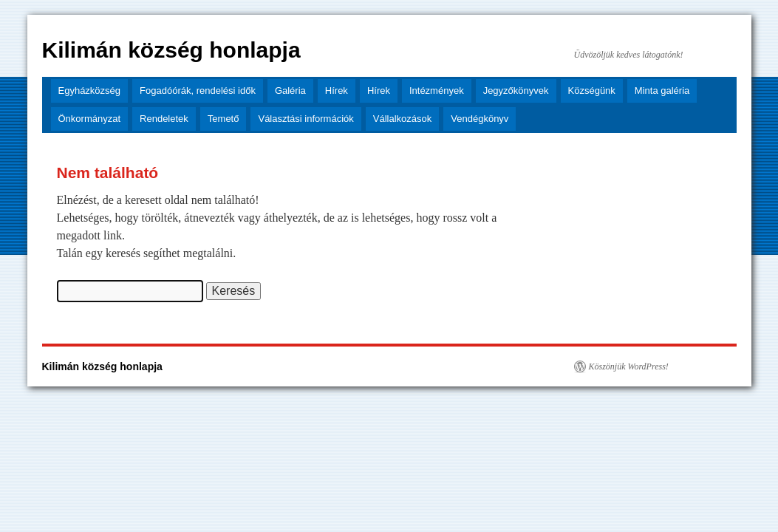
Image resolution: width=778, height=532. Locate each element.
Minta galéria (662, 91)
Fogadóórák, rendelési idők (198, 91)
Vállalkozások (403, 119)
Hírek (337, 91)
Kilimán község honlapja (171, 50)
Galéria (290, 91)
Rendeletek (164, 119)
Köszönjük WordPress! (629, 366)
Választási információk (306, 119)
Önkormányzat (90, 119)
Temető (223, 119)
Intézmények (437, 91)
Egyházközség (90, 91)
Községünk (592, 91)
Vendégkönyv (480, 119)
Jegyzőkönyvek (516, 91)
